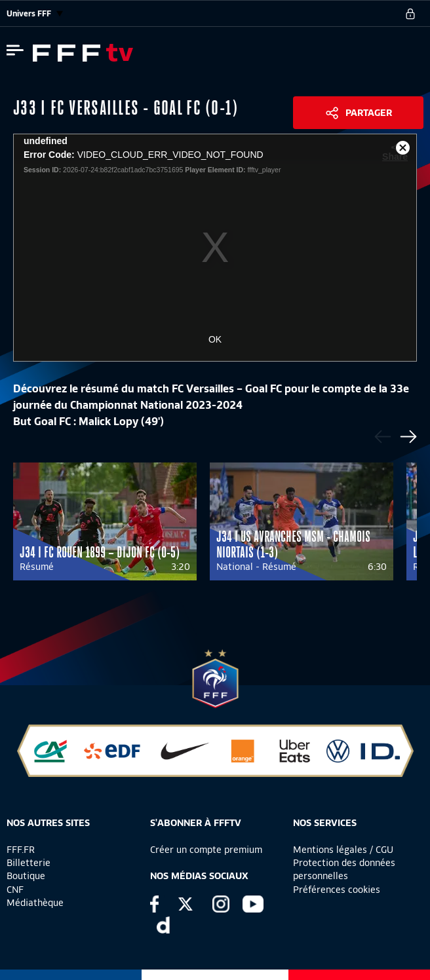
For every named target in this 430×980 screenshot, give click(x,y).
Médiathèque (35, 903)
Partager (369, 113)
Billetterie (29, 863)
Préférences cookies (337, 890)
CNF (15, 890)
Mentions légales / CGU (343, 850)
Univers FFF (35, 13)
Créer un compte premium (206, 850)
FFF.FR (21, 850)
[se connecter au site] (410, 14)
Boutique (26, 876)
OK (215, 339)
